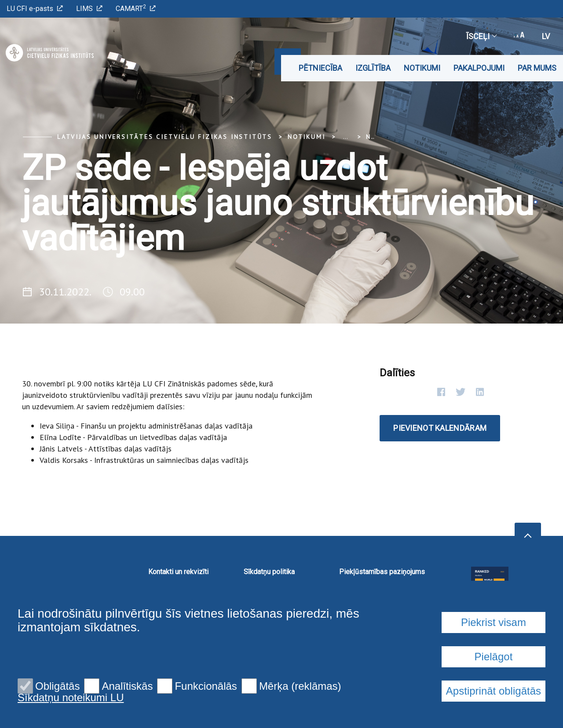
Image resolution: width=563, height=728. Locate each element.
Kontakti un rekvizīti (178, 572)
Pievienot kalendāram (440, 428)
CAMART (136, 8)
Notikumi (422, 68)
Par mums (537, 68)
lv (546, 36)
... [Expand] (345, 137)
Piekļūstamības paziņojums (382, 572)
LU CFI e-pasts (35, 9)
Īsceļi (481, 36)
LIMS (89, 9)
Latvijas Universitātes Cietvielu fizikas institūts (165, 137)
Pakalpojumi (479, 68)
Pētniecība (320, 68)
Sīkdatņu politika (269, 572)
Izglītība (373, 68)
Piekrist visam (494, 689)
